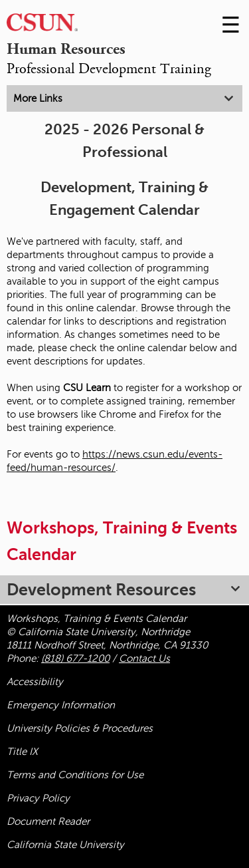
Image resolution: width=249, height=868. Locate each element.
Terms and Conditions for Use (75, 775)
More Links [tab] (38, 98)
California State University (65, 845)
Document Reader (48, 821)
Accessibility (35, 682)
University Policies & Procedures (80, 728)
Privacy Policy (38, 798)
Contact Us (144, 658)
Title (22, 752)
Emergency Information (61, 705)
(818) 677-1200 (75, 658)
